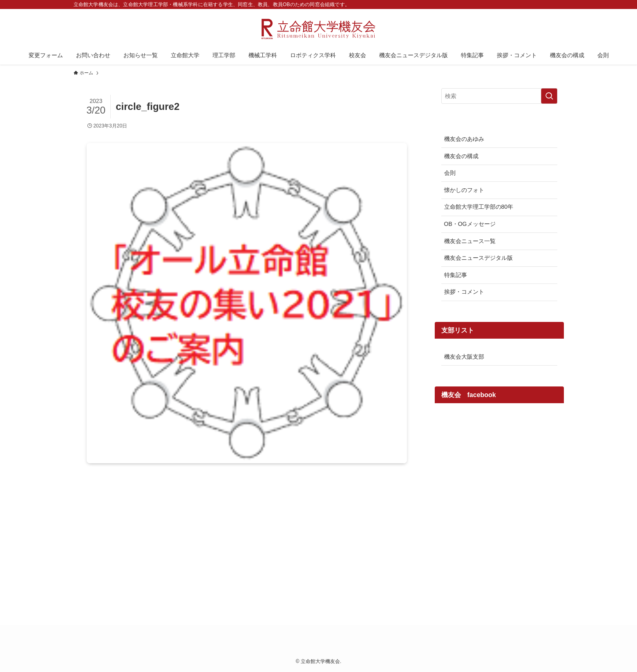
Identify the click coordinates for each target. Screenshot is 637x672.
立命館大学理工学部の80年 (479, 207)
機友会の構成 (461, 156)
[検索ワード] (499, 96)
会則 (450, 173)
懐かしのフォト (464, 190)
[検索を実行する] (549, 96)
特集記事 (456, 275)
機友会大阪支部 (464, 357)
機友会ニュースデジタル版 (478, 258)
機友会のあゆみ (464, 139)
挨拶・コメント (464, 292)
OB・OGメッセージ (470, 224)
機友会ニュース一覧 (470, 241)
